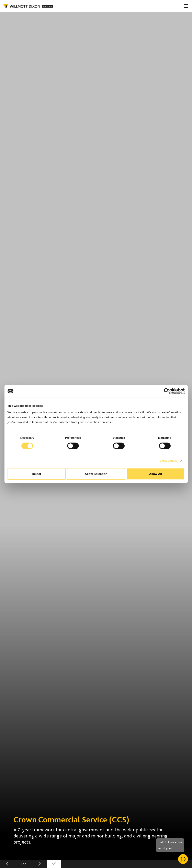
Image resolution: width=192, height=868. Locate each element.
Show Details (168, 461)
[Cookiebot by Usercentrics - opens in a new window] (167, 391)
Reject (36, 474)
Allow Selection (96, 474)
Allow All (156, 474)
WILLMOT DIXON (28, 7)
